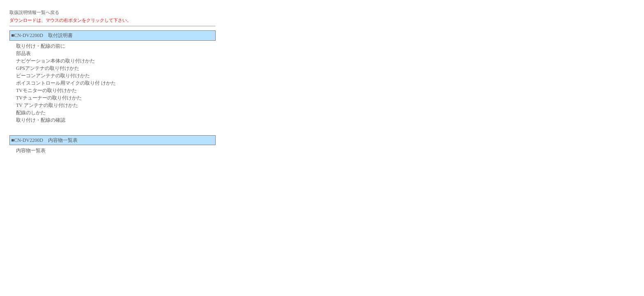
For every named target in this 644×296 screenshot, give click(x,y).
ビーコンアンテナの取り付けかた (53, 76)
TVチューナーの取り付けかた (49, 98)
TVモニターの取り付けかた (46, 90)
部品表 (23, 53)
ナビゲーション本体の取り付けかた (55, 61)
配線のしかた (31, 113)
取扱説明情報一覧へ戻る (34, 12)
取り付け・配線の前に (41, 46)
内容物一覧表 (31, 150)
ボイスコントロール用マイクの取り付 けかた (66, 83)
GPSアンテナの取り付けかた (48, 68)
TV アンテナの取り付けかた (47, 105)
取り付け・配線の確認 (41, 120)
